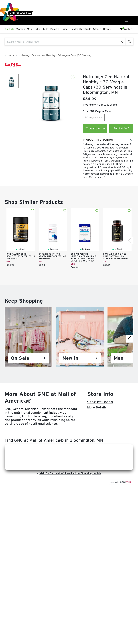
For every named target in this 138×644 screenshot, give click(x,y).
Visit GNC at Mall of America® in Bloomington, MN (69, 473)
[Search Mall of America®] (61, 42)
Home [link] (64, 29)
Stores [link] (97, 29)
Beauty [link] (55, 29)
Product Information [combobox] (107, 140)
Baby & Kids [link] (41, 29)
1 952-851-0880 (100, 402)
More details (97, 407)
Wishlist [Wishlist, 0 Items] (127, 29)
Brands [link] (107, 29)
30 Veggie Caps (94, 118)
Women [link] (21, 29)
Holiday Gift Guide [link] (80, 29)
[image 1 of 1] (12, 81)
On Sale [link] (9, 29)
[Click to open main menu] (127, 21)
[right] (130, 240)
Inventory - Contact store (100, 105)
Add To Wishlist (96, 129)
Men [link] (29, 29)
